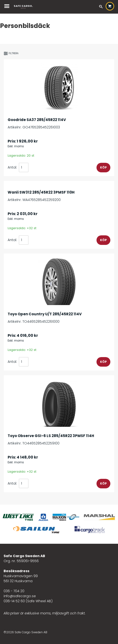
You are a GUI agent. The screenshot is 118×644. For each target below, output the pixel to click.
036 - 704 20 (14, 591)
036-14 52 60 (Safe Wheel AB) (28, 601)
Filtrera (11, 53)
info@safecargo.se (20, 596)
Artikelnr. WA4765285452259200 (59, 193)
